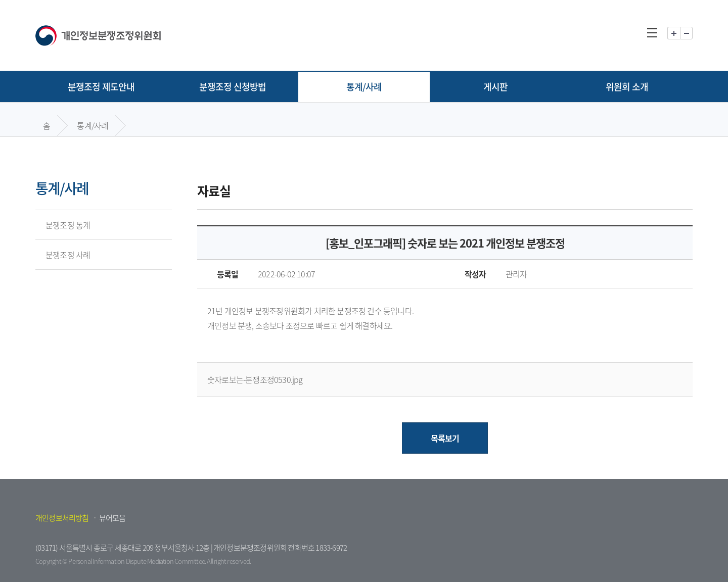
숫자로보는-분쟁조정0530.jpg (255, 379)
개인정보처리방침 (62, 518)
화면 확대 (674, 33)
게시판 (496, 87)
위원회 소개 (627, 87)
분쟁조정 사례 (68, 255)
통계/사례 (364, 87)
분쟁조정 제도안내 (101, 87)
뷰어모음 (112, 518)
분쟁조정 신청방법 (233, 87)
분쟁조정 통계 (68, 225)
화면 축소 (686, 33)
